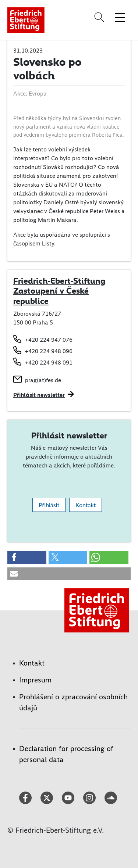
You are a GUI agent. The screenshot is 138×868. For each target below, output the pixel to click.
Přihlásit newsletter (39, 395)
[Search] (100, 17)
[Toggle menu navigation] (120, 17)
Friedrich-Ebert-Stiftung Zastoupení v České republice (59, 291)
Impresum (35, 680)
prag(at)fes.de (43, 380)
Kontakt (86, 505)
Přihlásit (49, 505)
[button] (27, 557)
